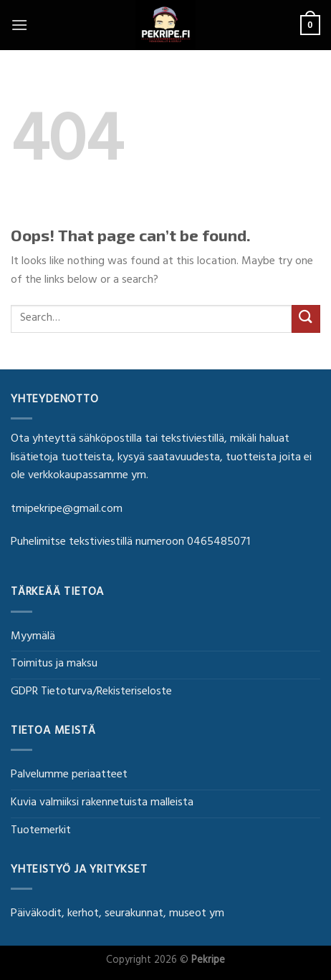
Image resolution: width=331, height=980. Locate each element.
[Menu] (19, 25)
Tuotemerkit (41, 831)
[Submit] (306, 319)
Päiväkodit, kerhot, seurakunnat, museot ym (117, 914)
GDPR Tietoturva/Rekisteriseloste (91, 692)
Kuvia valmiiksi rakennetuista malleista (102, 803)
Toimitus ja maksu (54, 664)
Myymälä (33, 637)
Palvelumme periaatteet (69, 775)
